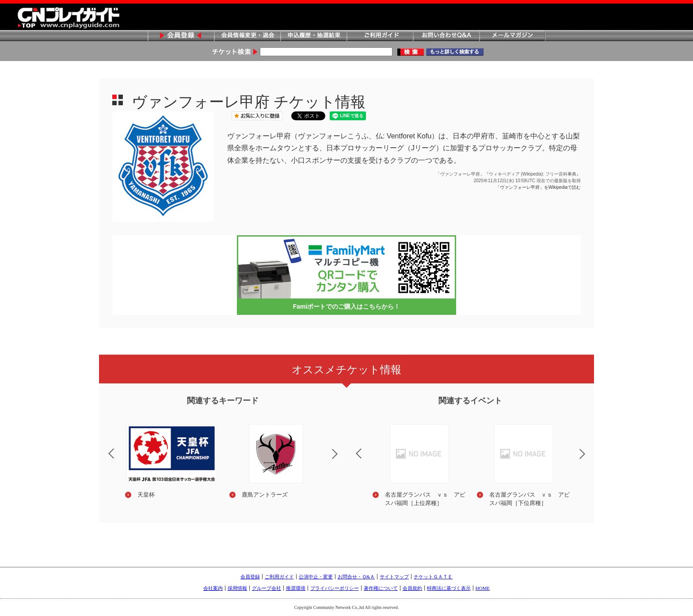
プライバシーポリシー (335, 588)
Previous (104, 448)
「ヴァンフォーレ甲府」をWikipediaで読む (538, 187)
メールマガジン (512, 36)
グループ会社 (267, 588)
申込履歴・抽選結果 (313, 36)
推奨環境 (296, 588)
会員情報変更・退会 (247, 36)
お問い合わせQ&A (446, 36)
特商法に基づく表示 (449, 588)
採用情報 (237, 588)
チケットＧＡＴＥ (433, 577)
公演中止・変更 (316, 577)
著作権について (381, 588)
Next (342, 459)
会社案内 (213, 588)
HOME (483, 588)
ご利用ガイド (380, 36)
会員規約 (412, 588)
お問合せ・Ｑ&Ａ (356, 577)
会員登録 (181, 36)
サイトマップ (394, 577)
